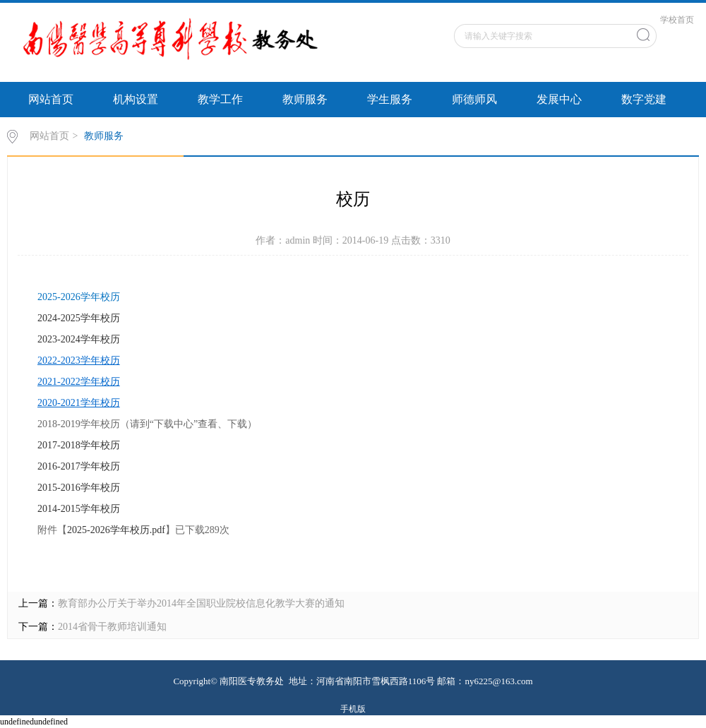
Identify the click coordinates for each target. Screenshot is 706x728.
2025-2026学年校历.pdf (116, 530)
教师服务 (305, 99)
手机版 (353, 709)
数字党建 (644, 99)
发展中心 (559, 99)
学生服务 (390, 99)
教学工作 (220, 99)
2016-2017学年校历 (79, 466)
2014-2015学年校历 (79, 509)
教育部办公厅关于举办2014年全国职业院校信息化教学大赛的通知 (201, 603)
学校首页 (677, 20)
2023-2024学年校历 (79, 339)
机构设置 (136, 99)
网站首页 (51, 99)
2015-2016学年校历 (79, 488)
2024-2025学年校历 (79, 318)
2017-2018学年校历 (79, 445)
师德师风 (474, 99)
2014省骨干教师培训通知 (112, 627)
